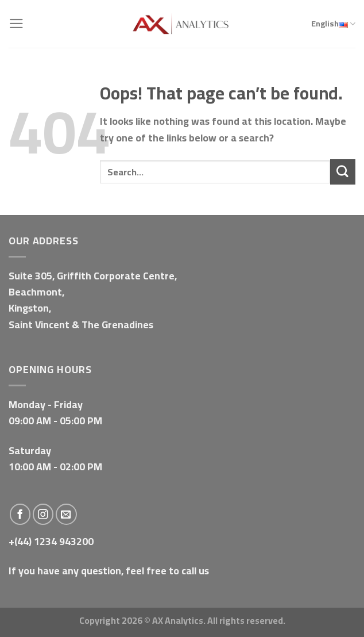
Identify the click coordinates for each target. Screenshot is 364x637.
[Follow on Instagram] (43, 514)
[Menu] (16, 24)
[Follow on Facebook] (20, 514)
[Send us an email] (66, 514)
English (333, 24)
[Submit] (343, 172)
